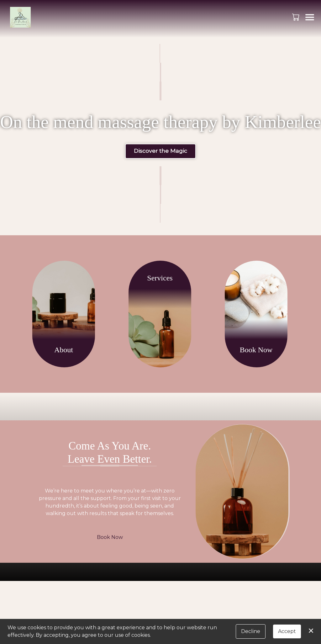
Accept (287, 631)
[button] (296, 17)
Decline (251, 631)
